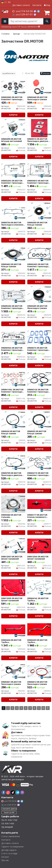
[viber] (22, 792)
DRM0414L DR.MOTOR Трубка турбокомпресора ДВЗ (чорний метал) (39, 599)
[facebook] (3, 792)
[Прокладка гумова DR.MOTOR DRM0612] (39, 671)
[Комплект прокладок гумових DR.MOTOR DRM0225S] (13, 170)
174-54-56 (23, 11)
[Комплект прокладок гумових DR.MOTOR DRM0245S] (39, 253)
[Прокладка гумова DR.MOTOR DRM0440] (39, 86)
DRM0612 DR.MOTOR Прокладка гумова (37, 683)
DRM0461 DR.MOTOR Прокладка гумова (11, 683)
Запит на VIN (9, 813)
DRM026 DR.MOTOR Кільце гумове (11, 432)
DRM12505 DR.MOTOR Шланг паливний (12, 599)
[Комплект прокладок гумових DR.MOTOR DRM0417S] (39, 462)
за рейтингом (9, 73)
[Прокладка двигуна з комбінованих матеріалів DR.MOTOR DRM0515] (39, 128)
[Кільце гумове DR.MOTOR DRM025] (39, 420)
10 (43, 708)
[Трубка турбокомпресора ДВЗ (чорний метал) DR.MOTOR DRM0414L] (39, 587)
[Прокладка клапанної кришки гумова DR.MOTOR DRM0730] (13, 212)
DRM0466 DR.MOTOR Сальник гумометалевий (11, 516)
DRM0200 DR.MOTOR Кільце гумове (37, 224)
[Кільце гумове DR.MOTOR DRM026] (13, 420)
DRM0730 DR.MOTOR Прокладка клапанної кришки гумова (13, 224)
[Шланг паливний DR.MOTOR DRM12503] (39, 546)
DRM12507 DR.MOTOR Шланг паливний (12, 558)
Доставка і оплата (21, 5)
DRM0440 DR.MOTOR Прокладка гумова (37, 98)
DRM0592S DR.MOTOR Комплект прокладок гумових (12, 349)
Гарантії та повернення (12, 847)
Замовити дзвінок (9, 809)
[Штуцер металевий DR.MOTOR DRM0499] (13, 128)
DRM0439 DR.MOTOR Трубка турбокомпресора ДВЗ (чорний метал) (39, 641)
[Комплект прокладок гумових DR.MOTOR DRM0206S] (13, 86)
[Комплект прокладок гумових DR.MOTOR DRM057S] (39, 337)
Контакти (37, 5)
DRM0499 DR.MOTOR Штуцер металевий (12, 140)
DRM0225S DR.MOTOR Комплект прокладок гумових (12, 182)
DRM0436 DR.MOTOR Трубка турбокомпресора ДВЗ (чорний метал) (13, 641)
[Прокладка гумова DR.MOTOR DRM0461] (13, 671)
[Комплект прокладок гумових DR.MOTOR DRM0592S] (13, 337)
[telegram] (18, 792)
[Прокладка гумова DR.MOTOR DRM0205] (39, 295)
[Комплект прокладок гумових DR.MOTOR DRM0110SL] (13, 379)
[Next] (48, 708)
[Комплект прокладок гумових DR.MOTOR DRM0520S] (13, 295)
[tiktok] (13, 792)
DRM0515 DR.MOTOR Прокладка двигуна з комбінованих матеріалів (39, 140)
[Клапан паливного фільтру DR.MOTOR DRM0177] (39, 504)
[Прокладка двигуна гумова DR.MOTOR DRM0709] (13, 462)
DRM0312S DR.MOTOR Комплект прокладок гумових (38, 391)
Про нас (5, 860)
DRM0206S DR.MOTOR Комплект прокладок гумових (12, 98)
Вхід (47, 5)
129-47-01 (23, 14)
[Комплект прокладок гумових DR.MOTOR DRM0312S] (39, 379)
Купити (13, 115)
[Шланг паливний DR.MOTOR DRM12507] (13, 546)
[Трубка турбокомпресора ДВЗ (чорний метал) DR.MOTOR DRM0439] (39, 629)
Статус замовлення (11, 836)
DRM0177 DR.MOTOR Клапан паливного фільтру (37, 516)
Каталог (5, 857)
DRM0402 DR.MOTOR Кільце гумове (11, 265)
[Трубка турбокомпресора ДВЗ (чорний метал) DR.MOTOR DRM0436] (13, 629)
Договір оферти (9, 850)
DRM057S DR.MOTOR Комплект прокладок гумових (38, 349)
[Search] (47, 21)
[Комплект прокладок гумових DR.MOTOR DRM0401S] (39, 170)
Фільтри (45, 73)
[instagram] (8, 792)
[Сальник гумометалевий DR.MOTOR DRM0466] (13, 504)
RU (9, 2)
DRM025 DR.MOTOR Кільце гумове (37, 432)
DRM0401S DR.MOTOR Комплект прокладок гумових (38, 182)
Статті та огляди (9, 853)
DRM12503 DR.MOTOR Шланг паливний (38, 558)
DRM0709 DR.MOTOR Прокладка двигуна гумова (12, 474)
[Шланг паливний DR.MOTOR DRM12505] (13, 587)
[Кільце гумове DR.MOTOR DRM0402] (13, 253)
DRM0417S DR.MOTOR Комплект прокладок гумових (38, 474)
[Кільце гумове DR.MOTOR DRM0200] (39, 212)
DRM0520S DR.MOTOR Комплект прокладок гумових (12, 307)
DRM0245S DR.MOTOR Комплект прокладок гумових (38, 265)
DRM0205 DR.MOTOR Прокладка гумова (37, 307)
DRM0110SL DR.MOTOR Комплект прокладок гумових (12, 391)
